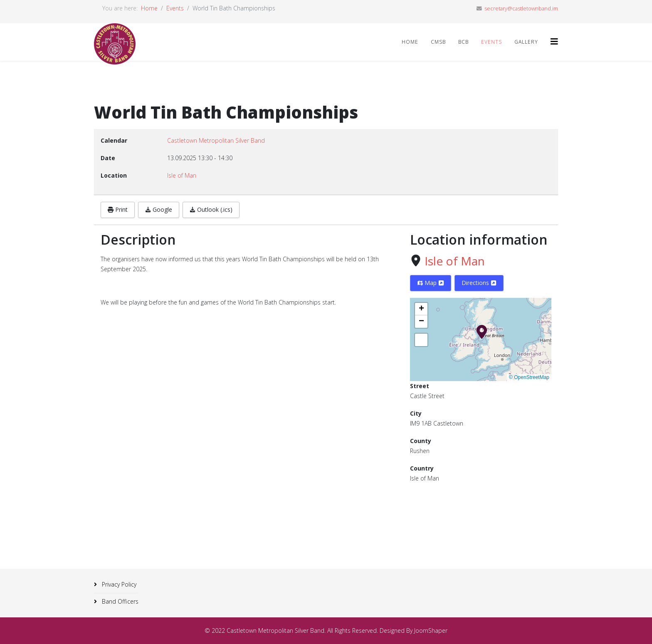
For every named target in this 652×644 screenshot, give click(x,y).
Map (431, 283)
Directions (479, 283)
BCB (463, 42)
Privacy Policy (118, 584)
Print (118, 209)
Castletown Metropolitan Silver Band (216, 140)
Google (159, 209)
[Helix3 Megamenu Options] (554, 41)
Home (149, 8)
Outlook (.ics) (211, 209)
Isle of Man (455, 261)
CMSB (438, 42)
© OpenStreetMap (529, 377)
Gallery (526, 42)
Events (175, 8)
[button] (482, 331)
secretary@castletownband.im (521, 9)
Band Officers (119, 601)
